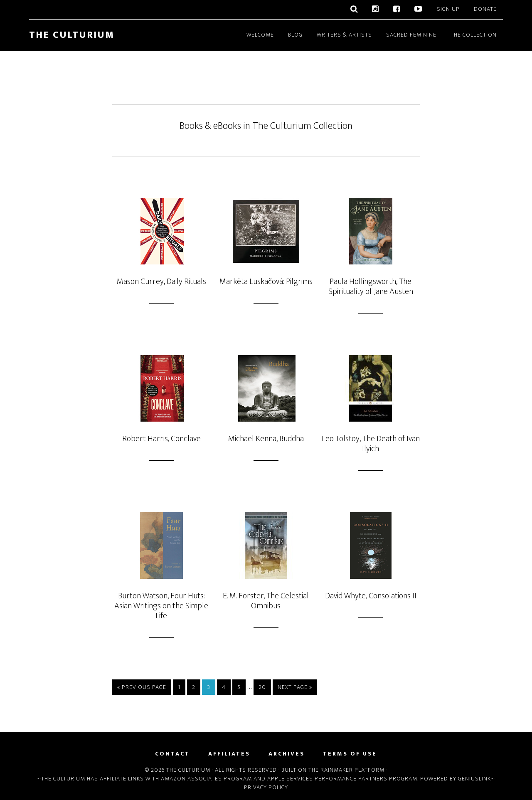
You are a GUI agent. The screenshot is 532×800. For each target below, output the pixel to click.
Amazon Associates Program (206, 779)
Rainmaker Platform (352, 770)
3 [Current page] (209, 687)
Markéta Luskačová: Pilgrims (266, 281)
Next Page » (295, 687)
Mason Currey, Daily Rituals (161, 281)
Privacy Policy (266, 787)
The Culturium (72, 35)
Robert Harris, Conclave (161, 439)
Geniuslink (474, 779)
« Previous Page (142, 687)
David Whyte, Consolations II (371, 596)
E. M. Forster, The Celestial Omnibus (266, 601)
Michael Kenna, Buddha (266, 439)
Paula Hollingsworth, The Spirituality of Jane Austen (371, 286)
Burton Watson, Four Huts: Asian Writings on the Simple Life (161, 606)
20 (262, 687)
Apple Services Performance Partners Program (342, 779)
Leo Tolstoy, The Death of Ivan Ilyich (371, 444)
